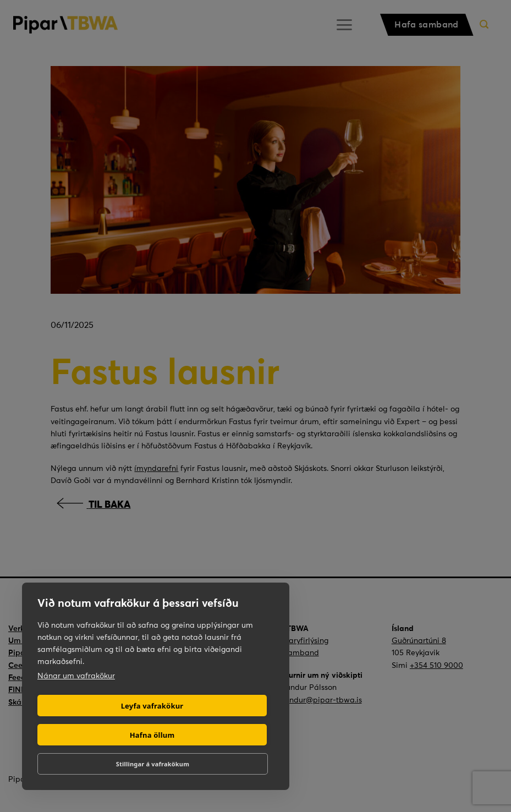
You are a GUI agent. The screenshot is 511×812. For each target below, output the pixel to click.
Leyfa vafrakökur (152, 706)
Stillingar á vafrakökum (153, 764)
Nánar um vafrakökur (76, 676)
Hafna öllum (152, 735)
